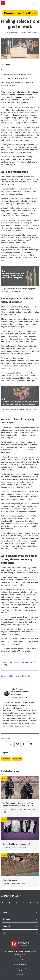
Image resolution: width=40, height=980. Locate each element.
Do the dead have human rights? (16, 844)
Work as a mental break (9, 70)
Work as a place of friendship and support (15, 78)
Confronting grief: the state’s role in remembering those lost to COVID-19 (18, 804)
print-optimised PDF (28, 662)
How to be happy (10, 880)
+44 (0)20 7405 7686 (20, 965)
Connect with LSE (11, 896)
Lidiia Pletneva (17, 689)
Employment (6, 759)
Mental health (17, 759)
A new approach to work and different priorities (16, 74)
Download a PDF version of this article (15, 676)
